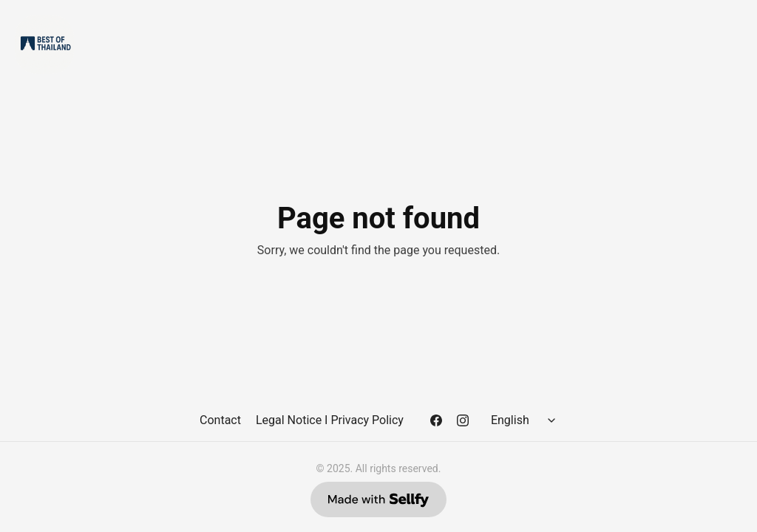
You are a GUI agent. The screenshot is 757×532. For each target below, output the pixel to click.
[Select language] (526, 420)
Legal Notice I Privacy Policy (330, 420)
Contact (220, 420)
